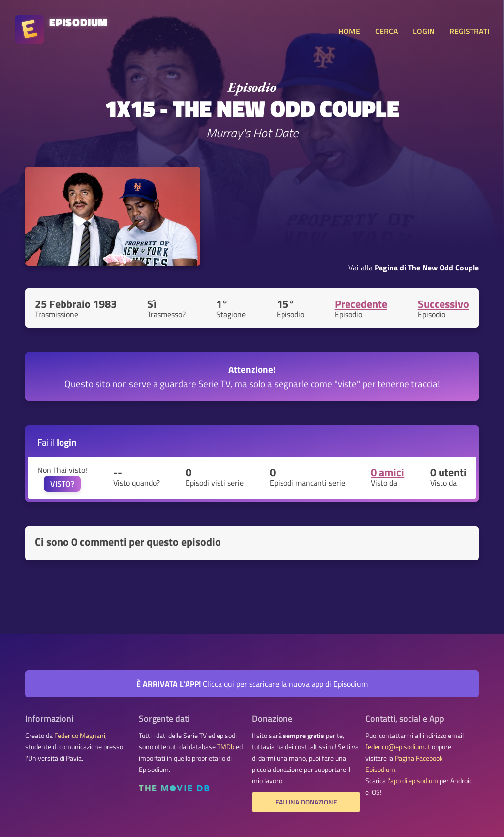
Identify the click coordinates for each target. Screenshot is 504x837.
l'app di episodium (413, 781)
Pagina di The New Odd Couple (427, 268)
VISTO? (62, 484)
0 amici (387, 472)
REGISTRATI (469, 31)
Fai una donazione (306, 802)
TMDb (226, 747)
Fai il (57, 442)
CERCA (387, 31)
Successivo (443, 304)
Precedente (361, 304)
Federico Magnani (80, 736)
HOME (349, 31)
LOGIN (424, 31)
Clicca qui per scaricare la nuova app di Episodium (252, 684)
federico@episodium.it (398, 747)
